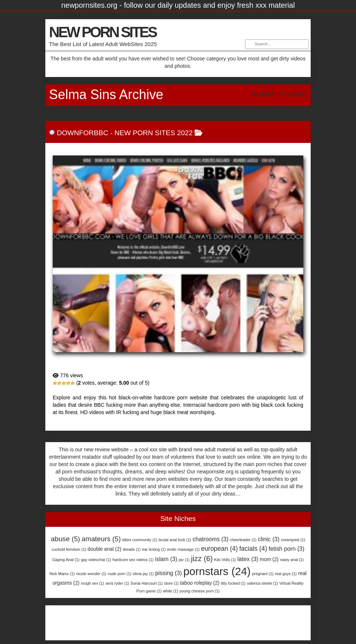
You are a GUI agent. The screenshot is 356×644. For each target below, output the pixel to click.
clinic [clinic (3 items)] (269, 539)
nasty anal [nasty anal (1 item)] (292, 560)
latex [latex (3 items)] (248, 559)
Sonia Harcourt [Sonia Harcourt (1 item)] (146, 583)
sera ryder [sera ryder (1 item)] (117, 583)
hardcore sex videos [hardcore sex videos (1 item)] (133, 560)
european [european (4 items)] (219, 549)
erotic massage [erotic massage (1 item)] (183, 549)
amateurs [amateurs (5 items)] (101, 539)
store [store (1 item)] (171, 583)
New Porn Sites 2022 (154, 133)
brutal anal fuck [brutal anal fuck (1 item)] (175, 540)
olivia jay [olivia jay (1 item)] (143, 574)
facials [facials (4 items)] (253, 549)
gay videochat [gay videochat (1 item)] (96, 560)
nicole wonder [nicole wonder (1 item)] (91, 574)
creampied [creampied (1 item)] (293, 540)
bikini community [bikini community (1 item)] (140, 540)
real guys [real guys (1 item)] (286, 574)
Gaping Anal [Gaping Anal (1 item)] (66, 560)
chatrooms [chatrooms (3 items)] (211, 539)
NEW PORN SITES (103, 32)
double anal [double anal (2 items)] (105, 549)
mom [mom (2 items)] (269, 559)
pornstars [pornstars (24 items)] (217, 571)
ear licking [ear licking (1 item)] (154, 549)
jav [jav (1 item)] (184, 560)
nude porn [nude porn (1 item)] (119, 574)
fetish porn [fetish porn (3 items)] (287, 549)
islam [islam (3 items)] (166, 559)
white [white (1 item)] (170, 591)
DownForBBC (82, 133)
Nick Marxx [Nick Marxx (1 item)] (62, 574)
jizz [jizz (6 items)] (202, 559)
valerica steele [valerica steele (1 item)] (262, 583)
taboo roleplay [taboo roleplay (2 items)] (200, 583)
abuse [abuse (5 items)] (65, 539)
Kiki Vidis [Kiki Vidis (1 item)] (225, 560)
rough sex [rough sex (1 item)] (93, 583)
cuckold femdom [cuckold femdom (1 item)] (69, 549)
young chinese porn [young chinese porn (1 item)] (200, 591)
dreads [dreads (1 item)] (132, 549)
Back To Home (280, 94)
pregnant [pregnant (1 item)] (263, 574)
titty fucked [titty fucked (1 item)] (233, 583)
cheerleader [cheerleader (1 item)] (243, 540)
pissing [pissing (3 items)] (169, 573)
